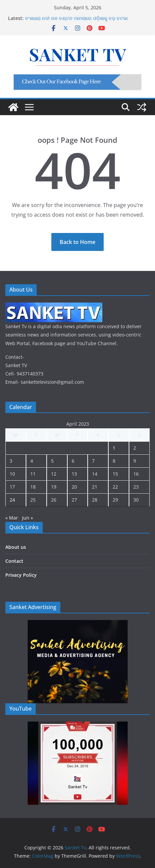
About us (16, 547)
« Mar (12, 518)
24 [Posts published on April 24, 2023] (12, 500)
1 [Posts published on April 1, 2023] (114, 448)
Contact (14, 561)
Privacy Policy (21, 575)
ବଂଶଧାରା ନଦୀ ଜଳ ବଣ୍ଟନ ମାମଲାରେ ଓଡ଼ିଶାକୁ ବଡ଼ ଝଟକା (76, 18)
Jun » (27, 518)
